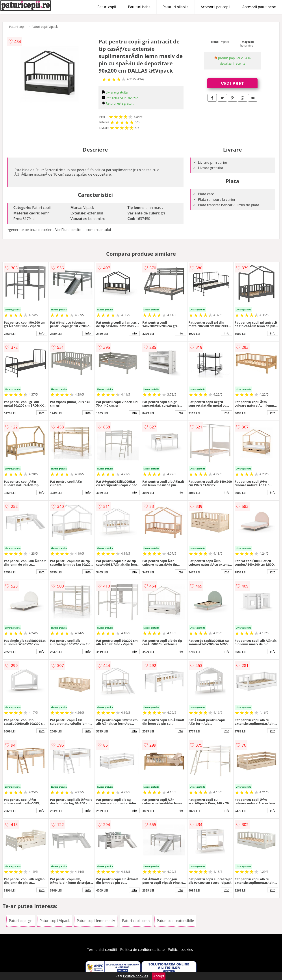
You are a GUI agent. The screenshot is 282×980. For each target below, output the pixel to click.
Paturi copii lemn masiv (96, 921)
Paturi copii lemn (136, 921)
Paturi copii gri (21, 921)
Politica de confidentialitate (143, 950)
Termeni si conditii (102, 950)
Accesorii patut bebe (259, 7)
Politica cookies (180, 950)
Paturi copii (107, 7)
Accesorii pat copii (215, 7)
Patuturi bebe (139, 7)
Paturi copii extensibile (175, 921)
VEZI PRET (232, 83)
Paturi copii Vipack (45, 27)
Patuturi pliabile (176, 7)
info (42, 333)
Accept (159, 976)
